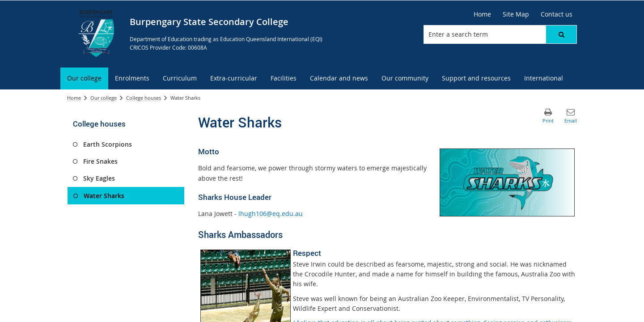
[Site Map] (516, 14)
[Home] (482, 14)
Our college (104, 98)
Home (74, 98)
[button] (561, 34)
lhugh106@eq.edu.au (271, 214)
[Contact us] (557, 14)
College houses (144, 98)
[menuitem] (84, 78)
